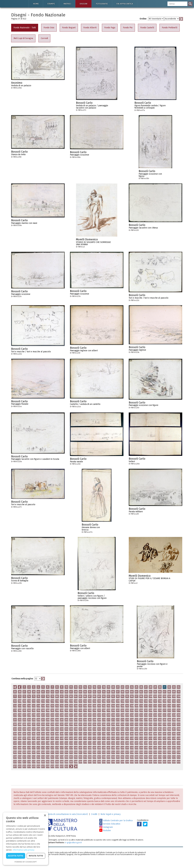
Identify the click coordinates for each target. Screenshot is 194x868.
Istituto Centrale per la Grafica (116, 821)
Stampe (51, 4)
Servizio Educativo (110, 824)
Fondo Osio (49, 28)
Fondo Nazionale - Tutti (25, 28)
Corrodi (44, 38)
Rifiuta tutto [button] (36, 856)
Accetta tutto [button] (16, 856)
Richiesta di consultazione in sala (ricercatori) (66, 814)
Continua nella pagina (22, 679)
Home (36, 4)
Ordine (143, 19)
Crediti (94, 814)
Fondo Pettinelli (170, 28)
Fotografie (102, 4)
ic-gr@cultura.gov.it (73, 842)
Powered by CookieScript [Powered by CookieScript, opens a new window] (26, 862)
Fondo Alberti (90, 28)
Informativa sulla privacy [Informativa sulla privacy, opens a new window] (24, 850)
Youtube (105, 830)
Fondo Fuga (110, 28)
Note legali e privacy (111, 814)
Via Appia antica (125, 4)
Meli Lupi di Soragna (23, 38)
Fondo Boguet (69, 28)
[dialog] (26, 839)
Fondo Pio (128, 28)
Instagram (106, 827)
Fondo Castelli (147, 28)
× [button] (45, 816)
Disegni (83, 4)
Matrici (67, 4)
